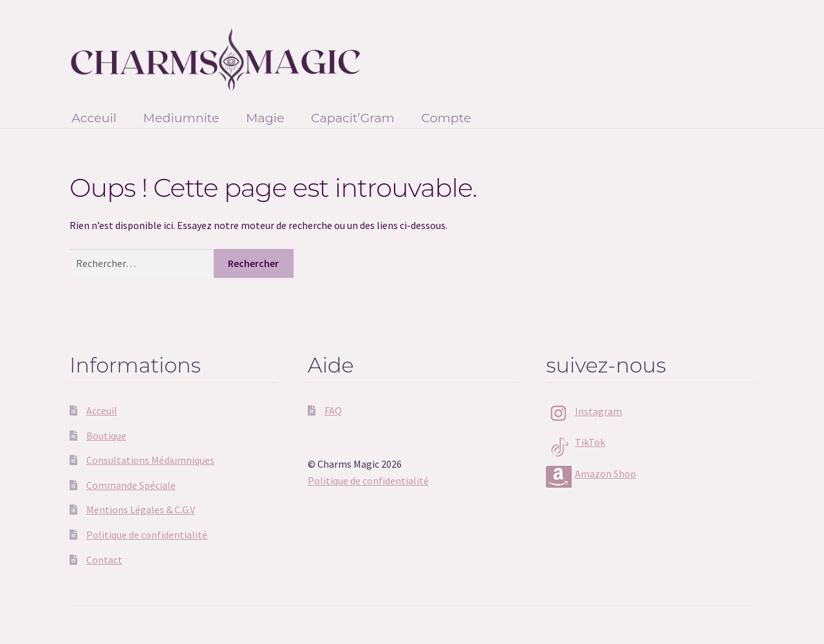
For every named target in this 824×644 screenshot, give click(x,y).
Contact (104, 560)
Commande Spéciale (131, 485)
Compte (446, 118)
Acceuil (94, 118)
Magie (265, 118)
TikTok (590, 442)
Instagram (598, 411)
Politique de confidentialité (147, 535)
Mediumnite (181, 118)
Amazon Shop (605, 474)
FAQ (333, 410)
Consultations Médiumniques (150, 460)
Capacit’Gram (353, 118)
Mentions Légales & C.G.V (141, 510)
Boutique (106, 436)
